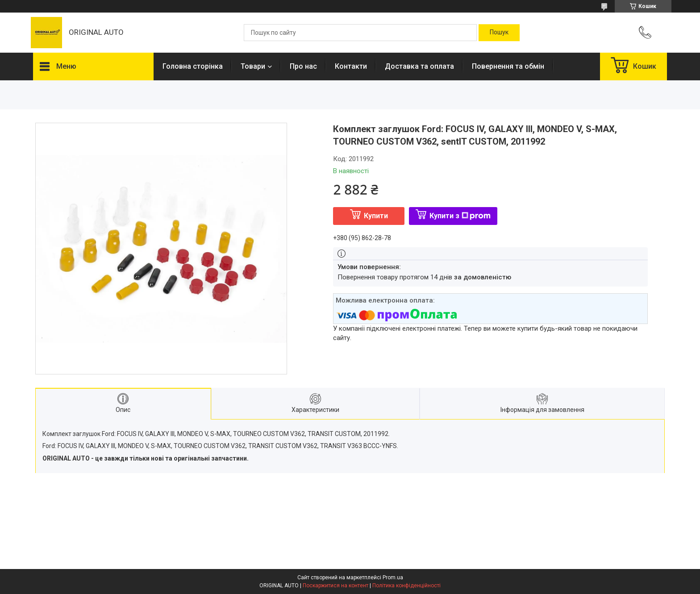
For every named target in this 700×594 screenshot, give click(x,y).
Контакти (351, 66)
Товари (253, 66)
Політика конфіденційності (406, 586)
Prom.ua (393, 577)
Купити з (460, 216)
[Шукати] (499, 33)
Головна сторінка (193, 66)
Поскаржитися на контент (335, 586)
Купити (376, 216)
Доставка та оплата (419, 66)
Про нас (303, 66)
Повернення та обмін (508, 66)
